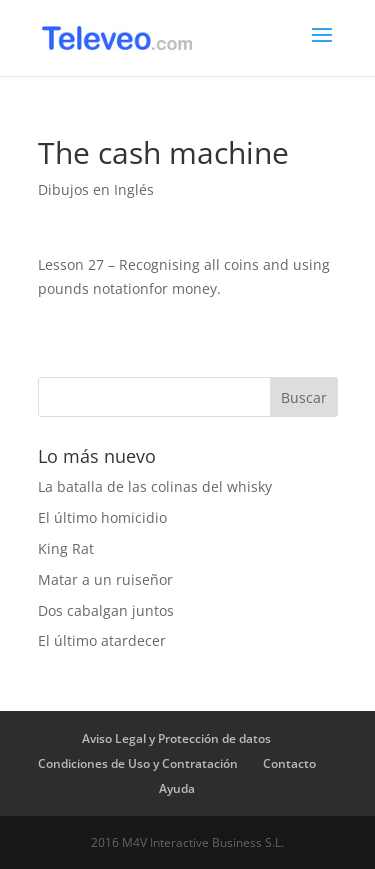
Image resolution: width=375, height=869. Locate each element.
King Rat (66, 548)
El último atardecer (102, 640)
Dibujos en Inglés (96, 189)
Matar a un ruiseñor (105, 579)
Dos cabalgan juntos (106, 610)
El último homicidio (102, 517)
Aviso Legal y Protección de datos (176, 738)
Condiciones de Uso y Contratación (138, 763)
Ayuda (177, 788)
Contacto (289, 763)
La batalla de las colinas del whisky (155, 486)
